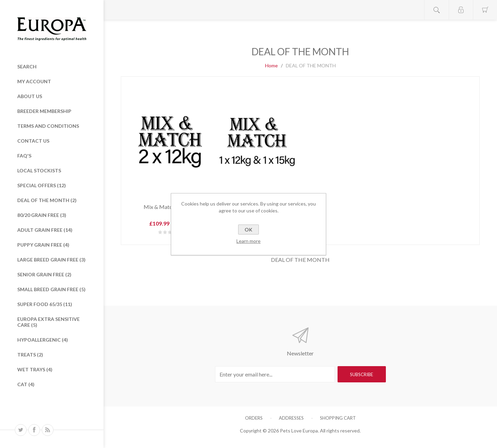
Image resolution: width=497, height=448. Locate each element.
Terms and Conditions (48, 126)
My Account (34, 81)
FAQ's (24, 156)
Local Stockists (39, 170)
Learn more (248, 241)
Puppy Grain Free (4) (43, 245)
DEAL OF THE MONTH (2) (47, 200)
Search (27, 66)
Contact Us (33, 141)
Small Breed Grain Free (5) (51, 289)
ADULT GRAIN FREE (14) (45, 230)
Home (271, 65)
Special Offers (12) (42, 185)
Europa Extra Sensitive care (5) (48, 322)
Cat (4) (26, 384)
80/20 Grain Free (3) (42, 215)
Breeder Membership (44, 111)
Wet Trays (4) (35, 369)
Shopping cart (338, 418)
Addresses (291, 418)
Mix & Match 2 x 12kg (170, 207)
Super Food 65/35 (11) (45, 304)
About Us (30, 96)
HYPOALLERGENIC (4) (43, 340)
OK (248, 230)
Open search (437, 10)
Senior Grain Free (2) (44, 274)
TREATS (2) (30, 355)
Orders (254, 418)
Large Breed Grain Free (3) (51, 260)
